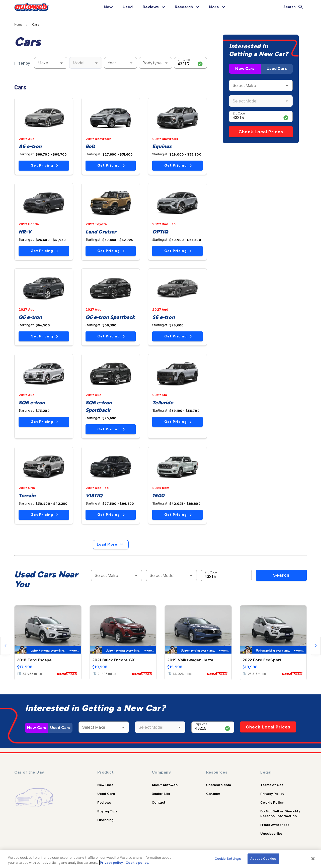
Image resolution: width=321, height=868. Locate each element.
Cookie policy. (137, 862)
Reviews (104, 802)
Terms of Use (272, 785)
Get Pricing (44, 165)
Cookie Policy (272, 802)
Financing (105, 820)
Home (18, 25)
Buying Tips (107, 811)
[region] (160, 859)
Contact (158, 802)
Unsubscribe (271, 833)
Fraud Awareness (275, 825)
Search (281, 575)
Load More (111, 545)
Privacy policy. (112, 862)
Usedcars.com (219, 785)
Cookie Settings (228, 858)
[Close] (313, 858)
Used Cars (277, 69)
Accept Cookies (263, 858)
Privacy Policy (272, 794)
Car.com (213, 794)
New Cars (245, 69)
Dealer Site (161, 794)
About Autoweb (165, 785)
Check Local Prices (261, 132)
